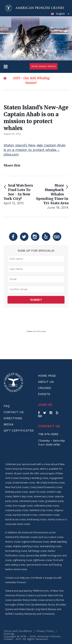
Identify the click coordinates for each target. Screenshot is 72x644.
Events (44, 394)
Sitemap (9, 634)
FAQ (7, 406)
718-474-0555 (48, 434)
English (58, 14)
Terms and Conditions (18, 631)
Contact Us (14, 412)
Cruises (45, 388)
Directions (13, 418)
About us (46, 382)
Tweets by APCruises (36, 331)
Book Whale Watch (44, 66)
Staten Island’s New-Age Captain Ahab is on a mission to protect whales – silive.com (35, 150)
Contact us (49, 426)
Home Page (47, 376)
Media (9, 424)
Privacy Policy (45, 631)
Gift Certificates (19, 430)
